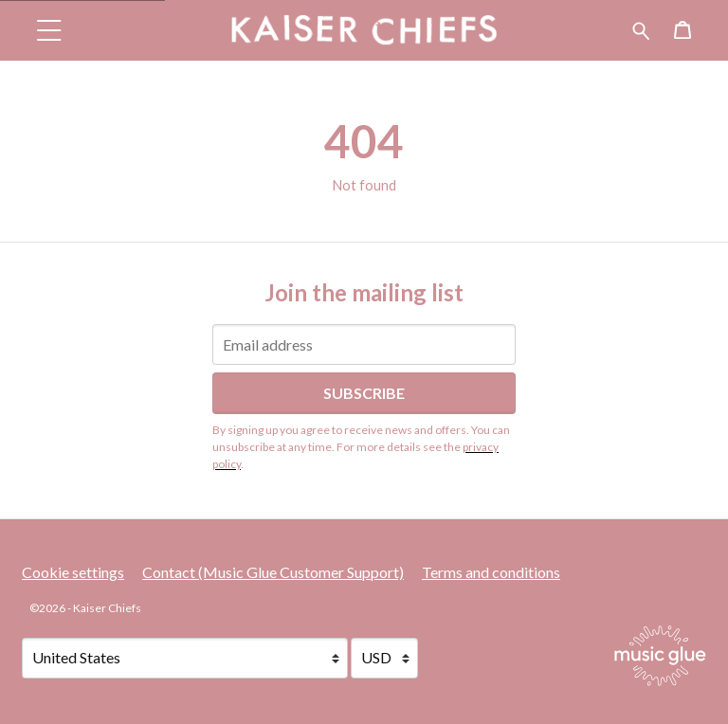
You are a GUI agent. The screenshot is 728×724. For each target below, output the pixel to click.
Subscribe (364, 393)
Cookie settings (73, 572)
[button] (49, 30)
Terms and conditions (491, 572)
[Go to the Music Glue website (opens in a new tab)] (660, 656)
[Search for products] (641, 28)
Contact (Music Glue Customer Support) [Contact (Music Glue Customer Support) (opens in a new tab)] (273, 572)
